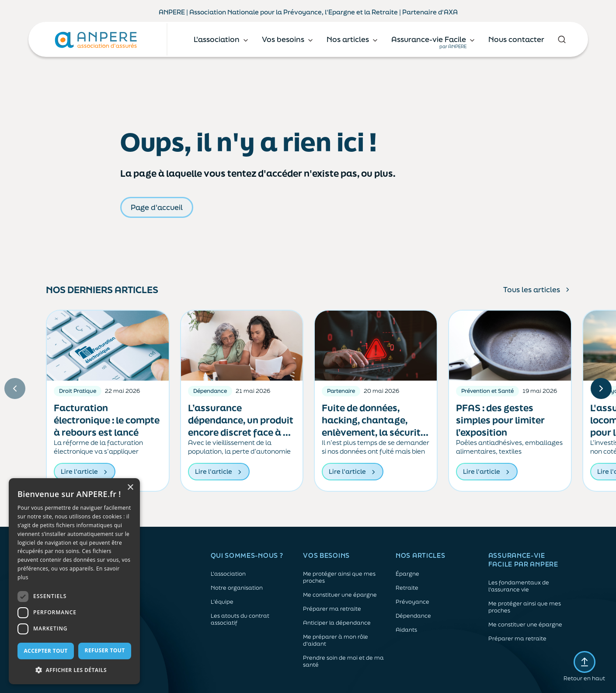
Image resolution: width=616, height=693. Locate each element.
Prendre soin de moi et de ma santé (343, 661)
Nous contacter (516, 39)
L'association (228, 574)
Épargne (407, 574)
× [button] (130, 488)
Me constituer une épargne (340, 595)
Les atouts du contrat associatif (240, 619)
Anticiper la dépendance (337, 623)
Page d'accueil (157, 207)
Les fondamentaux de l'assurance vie (519, 586)
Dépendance (413, 616)
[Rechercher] (562, 39)
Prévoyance (412, 602)
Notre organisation (237, 588)
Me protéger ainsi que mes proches (339, 577)
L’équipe (222, 602)
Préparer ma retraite (332, 609)
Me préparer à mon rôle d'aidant (336, 640)
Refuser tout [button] (105, 650)
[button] (74, 670)
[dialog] (74, 581)
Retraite (407, 588)
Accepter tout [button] (45, 651)
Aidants (406, 630)
